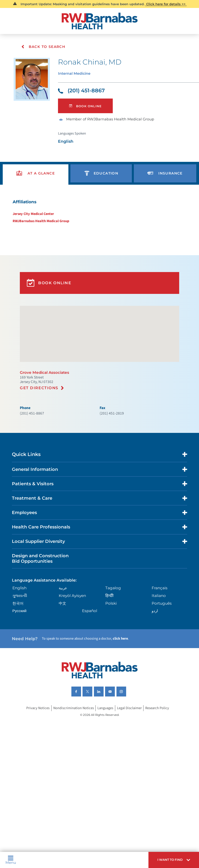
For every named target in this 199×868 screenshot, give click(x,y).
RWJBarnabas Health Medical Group (39, 230)
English (21, 619)
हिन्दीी (109, 627)
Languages (105, 745)
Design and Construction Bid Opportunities (43, 588)
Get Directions (40, 407)
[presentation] (36, 180)
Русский (21, 643)
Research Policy (160, 745)
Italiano (159, 627)
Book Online (87, 109)
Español (90, 643)
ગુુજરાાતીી (21, 627)
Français (159, 619)
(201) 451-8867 (83, 92)
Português (162, 635)
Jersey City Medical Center (31, 222)
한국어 (19, 635)
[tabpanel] (99, 220)
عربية (64, 619)
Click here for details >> (166, 4)
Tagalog (113, 619)
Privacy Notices (35, 745)
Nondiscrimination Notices (72, 745)
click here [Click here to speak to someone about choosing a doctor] (124, 672)
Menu (11, 859)
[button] (171, 859)
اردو (155, 643)
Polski (111, 635)
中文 (63, 635)
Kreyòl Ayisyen (73, 627)
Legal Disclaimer (131, 745)
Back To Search (43, 47)
